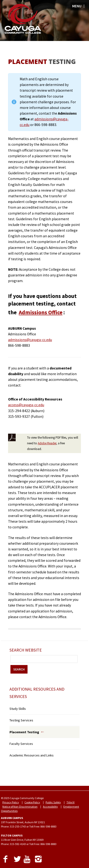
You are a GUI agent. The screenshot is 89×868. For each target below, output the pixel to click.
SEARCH (19, 669)
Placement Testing (24, 732)
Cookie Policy (32, 802)
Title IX (70, 802)
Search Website (26, 650)
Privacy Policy (11, 802)
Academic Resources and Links (32, 755)
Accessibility (50, 807)
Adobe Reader (47, 443)
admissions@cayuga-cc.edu (30, 340)
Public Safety (53, 802)
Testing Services (21, 720)
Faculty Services (21, 744)
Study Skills (18, 709)
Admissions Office (41, 312)
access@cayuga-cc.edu (26, 405)
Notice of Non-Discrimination (20, 807)
